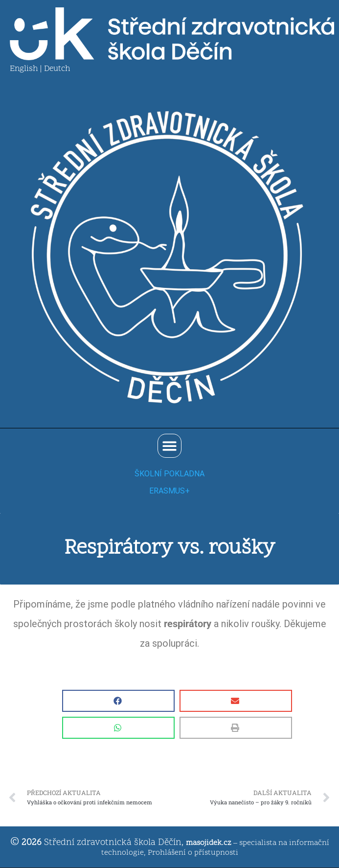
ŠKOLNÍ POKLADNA (169, 474)
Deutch (57, 69)
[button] (169, 446)
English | (27, 69)
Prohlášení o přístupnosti (193, 853)
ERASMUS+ (169, 491)
